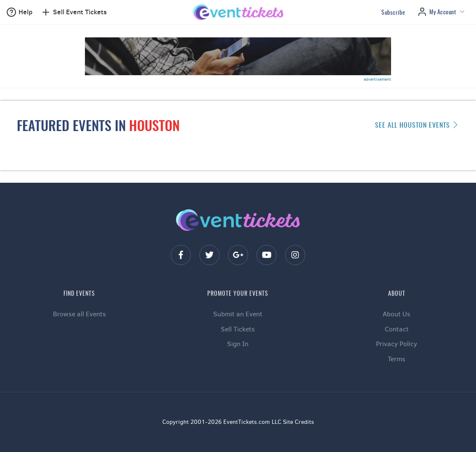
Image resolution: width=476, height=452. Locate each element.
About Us (397, 314)
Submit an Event (238, 314)
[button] (19, 12)
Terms (397, 359)
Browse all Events (79, 314)
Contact (397, 329)
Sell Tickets (238, 329)
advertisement (377, 79)
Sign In (238, 344)
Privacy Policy (397, 344)
